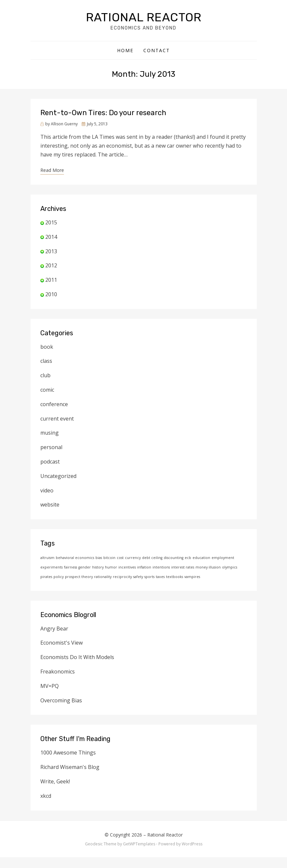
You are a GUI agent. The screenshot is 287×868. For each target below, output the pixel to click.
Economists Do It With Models (77, 657)
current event (57, 419)
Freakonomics (58, 672)
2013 (51, 251)
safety (138, 577)
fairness (71, 567)
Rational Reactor (144, 17)
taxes (160, 577)
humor (111, 567)
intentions (161, 567)
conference (54, 404)
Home (125, 50)
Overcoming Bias (61, 700)
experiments (51, 567)
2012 (51, 265)
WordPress (192, 844)
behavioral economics (75, 558)
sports (149, 577)
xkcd (46, 796)
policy (59, 577)
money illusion (208, 567)
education (201, 558)
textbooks (174, 577)
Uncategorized (58, 476)
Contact (157, 50)
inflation (144, 567)
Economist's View (61, 643)
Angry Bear (54, 629)
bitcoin (109, 558)
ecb (188, 558)
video (47, 490)
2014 (51, 237)
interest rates (183, 567)
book (47, 347)
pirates (46, 577)
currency (133, 558)
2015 (51, 222)
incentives (127, 567)
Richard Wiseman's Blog (70, 767)
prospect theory (79, 577)
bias (99, 558)
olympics (230, 567)
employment (223, 558)
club (45, 375)
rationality (103, 577)
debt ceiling (152, 558)
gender (85, 567)
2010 (51, 294)
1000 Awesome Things (68, 753)
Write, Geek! (55, 781)
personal (51, 447)
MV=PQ (50, 686)
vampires (192, 577)
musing (50, 433)
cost (120, 558)
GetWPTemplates (139, 844)
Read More (52, 170)
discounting (174, 558)
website (50, 505)
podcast (50, 462)
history (98, 567)
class (46, 361)
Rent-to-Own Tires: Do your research (103, 113)
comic (47, 390)
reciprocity (122, 577)
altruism (47, 558)
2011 (51, 280)
